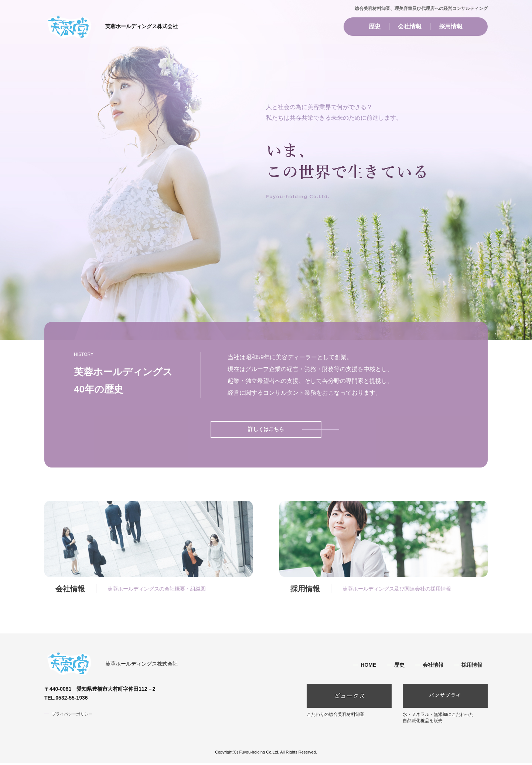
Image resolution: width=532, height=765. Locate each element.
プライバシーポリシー (74, 714)
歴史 (375, 26)
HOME (368, 667)
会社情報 (410, 26)
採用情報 (451, 26)
